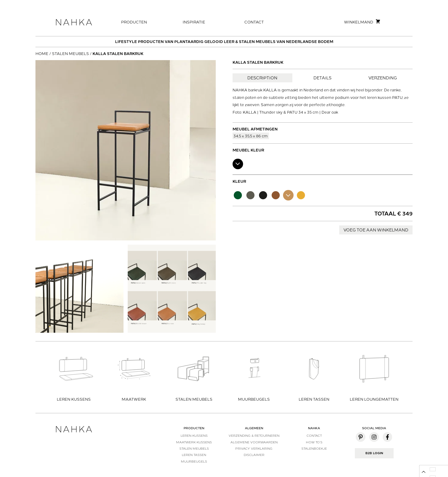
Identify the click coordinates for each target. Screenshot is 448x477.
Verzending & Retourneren (254, 436)
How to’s (314, 442)
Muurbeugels (194, 461)
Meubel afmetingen (255, 129)
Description (262, 78)
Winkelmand (362, 22)
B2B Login (374, 453)
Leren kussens (194, 436)
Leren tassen (194, 455)
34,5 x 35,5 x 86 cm (251, 136)
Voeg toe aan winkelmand (376, 230)
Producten (134, 22)
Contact (254, 22)
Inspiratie (194, 22)
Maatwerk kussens (194, 442)
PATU (397, 98)
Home (42, 54)
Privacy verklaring (254, 448)
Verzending (383, 78)
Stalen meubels (70, 54)
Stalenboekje (314, 448)
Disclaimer (254, 455)
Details (322, 78)
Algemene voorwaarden (254, 442)
